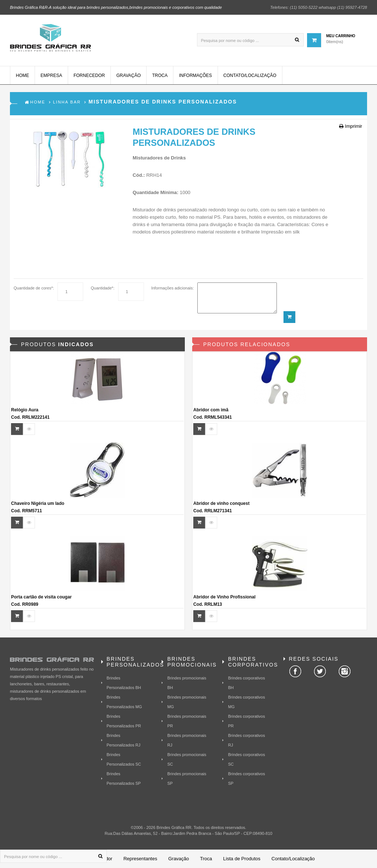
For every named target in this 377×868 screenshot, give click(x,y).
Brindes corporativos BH (246, 683)
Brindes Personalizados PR (124, 721)
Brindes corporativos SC (246, 759)
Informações (195, 75)
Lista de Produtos (242, 859)
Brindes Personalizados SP (124, 779)
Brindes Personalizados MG (124, 702)
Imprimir (351, 126)
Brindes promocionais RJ (187, 740)
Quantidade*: (102, 288)
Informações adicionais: (173, 288)
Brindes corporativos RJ (246, 740)
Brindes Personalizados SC (124, 759)
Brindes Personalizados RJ (124, 740)
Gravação (128, 75)
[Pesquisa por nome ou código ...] (250, 40)
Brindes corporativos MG (246, 702)
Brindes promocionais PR (187, 721)
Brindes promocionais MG (187, 702)
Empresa (51, 75)
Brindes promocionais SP (187, 779)
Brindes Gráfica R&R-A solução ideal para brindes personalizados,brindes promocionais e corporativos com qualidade (116, 7)
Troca (160, 75)
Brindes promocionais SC (187, 759)
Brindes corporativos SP (246, 779)
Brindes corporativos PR (246, 721)
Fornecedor (89, 75)
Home (22, 75)
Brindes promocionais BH (187, 683)
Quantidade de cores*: (34, 288)
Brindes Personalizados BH (124, 683)
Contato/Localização (250, 75)
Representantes (140, 859)
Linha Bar (67, 102)
